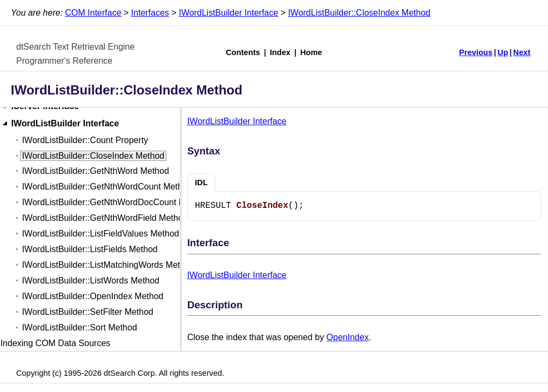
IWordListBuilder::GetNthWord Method (96, 171)
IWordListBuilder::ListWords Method (91, 281)
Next (522, 52)
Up (503, 52)
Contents (243, 52)
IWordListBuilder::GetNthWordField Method (105, 218)
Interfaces (150, 13)
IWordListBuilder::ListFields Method (90, 249)
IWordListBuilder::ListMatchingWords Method (109, 265)
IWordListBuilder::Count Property (85, 140)
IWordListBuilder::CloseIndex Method (359, 13)
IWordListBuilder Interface (228, 13)
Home (311, 52)
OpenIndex (348, 337)
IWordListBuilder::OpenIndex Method (93, 296)
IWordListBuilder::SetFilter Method (88, 312)
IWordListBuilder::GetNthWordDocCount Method (115, 202)
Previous (476, 52)
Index (280, 52)
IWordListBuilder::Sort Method (80, 327)
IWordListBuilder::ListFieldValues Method (101, 234)
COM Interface (93, 13)
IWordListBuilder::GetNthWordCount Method (107, 187)
